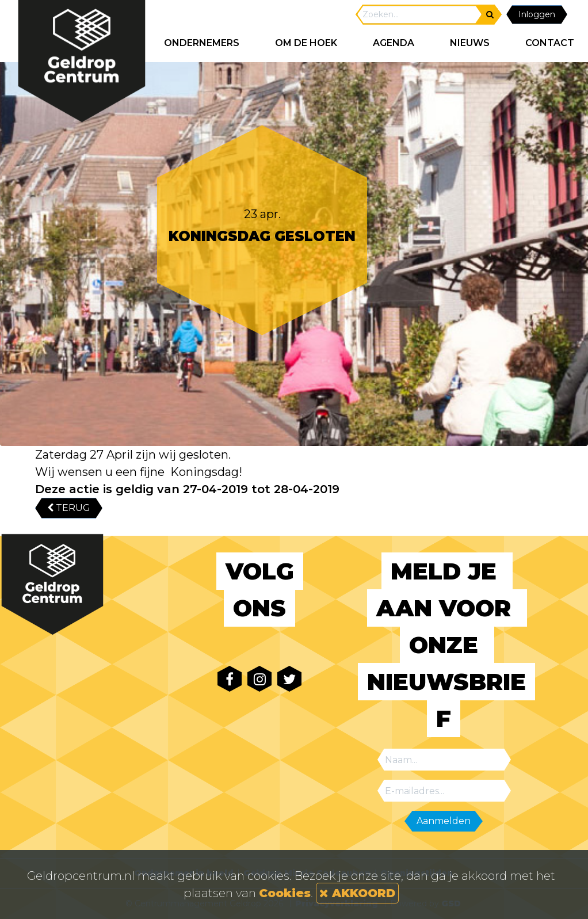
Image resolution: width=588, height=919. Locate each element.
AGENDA (394, 43)
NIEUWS (470, 43)
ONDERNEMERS (202, 43)
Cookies (285, 893)
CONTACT (550, 43)
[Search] (419, 15)
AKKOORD (357, 893)
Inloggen (537, 14)
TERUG (69, 508)
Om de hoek (306, 43)
